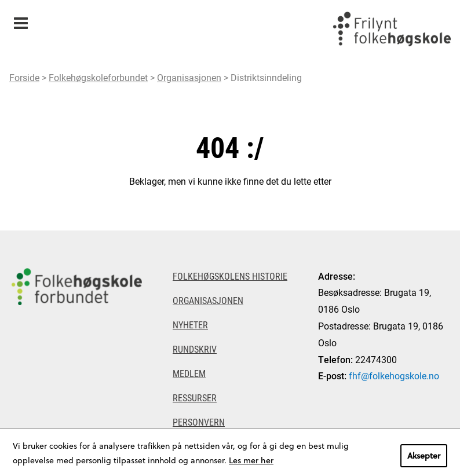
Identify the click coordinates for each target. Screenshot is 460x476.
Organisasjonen (189, 77)
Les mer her (251, 460)
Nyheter (190, 325)
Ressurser (195, 398)
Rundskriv (195, 349)
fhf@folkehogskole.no (394, 376)
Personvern (199, 422)
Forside (24, 77)
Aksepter (424, 455)
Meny (21, 19)
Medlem (189, 373)
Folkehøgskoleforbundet (98, 77)
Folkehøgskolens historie (230, 276)
